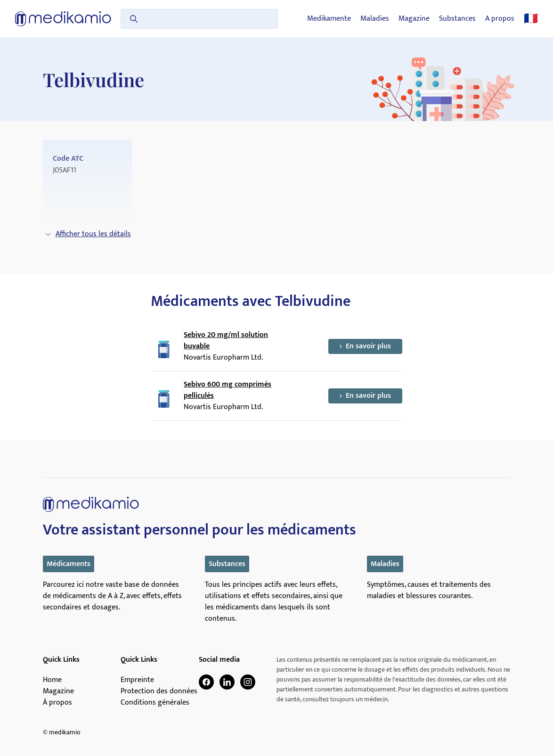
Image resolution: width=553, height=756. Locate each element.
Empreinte (137, 680)
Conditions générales (155, 703)
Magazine (414, 19)
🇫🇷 (531, 19)
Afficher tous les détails (88, 234)
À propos (57, 703)
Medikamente (329, 19)
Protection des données (159, 691)
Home (52, 680)
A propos (500, 19)
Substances (457, 19)
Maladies (375, 19)
